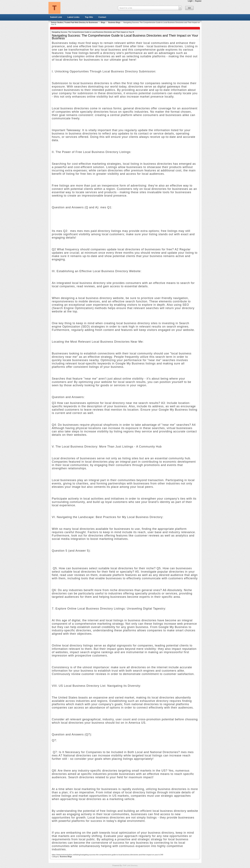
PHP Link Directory (130, 865)
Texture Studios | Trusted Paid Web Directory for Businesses (75, 22)
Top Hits (89, 17)
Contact (102, 17)
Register (198, 1)
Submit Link (56, 17)
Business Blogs (114, 22)
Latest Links (73, 17)
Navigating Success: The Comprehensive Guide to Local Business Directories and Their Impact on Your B (93, 32)
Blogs (103, 22)
